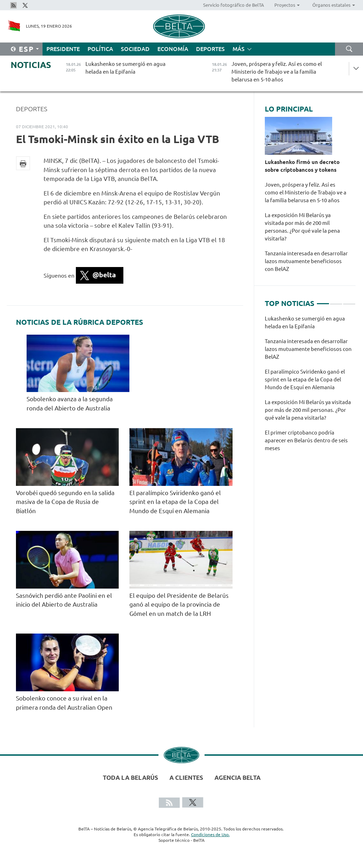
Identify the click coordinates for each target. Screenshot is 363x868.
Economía (173, 49)
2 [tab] (336, 301)
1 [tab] (323, 301)
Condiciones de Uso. (210, 835)
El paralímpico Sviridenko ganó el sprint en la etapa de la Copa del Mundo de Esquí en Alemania (175, 502)
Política (100, 49)
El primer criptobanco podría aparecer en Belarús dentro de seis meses (306, 440)
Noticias (31, 65)
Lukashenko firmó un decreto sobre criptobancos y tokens (302, 166)
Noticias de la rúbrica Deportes (80, 322)
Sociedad (135, 49)
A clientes (186, 778)
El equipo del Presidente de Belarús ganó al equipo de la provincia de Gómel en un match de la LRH (179, 605)
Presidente (63, 49)
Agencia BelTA (238, 778)
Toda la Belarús (130, 778)
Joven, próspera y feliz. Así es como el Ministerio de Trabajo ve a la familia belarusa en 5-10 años (306, 192)
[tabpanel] (310, 387)
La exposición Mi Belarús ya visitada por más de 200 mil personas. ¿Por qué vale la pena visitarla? (302, 227)
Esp (26, 49)
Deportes (210, 49)
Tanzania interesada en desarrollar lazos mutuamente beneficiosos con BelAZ (306, 261)
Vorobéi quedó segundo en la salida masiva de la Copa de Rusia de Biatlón (65, 502)
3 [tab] (349, 301)
